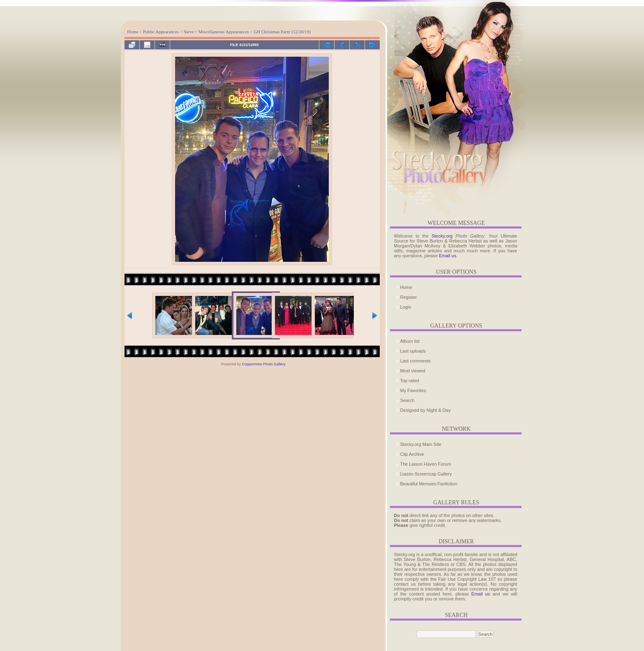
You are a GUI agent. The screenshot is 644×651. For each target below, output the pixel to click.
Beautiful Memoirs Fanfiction (429, 484)
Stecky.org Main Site (421, 444)
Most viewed (413, 371)
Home (133, 32)
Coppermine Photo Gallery (263, 364)
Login (406, 307)
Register (409, 297)
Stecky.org (442, 236)
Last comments (416, 361)
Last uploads (413, 351)
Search (407, 400)
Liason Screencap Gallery (426, 474)
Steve (189, 32)
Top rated (410, 381)
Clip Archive (412, 454)
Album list (410, 341)
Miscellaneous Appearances (224, 32)
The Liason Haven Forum (426, 464)
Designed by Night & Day (426, 410)
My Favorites (413, 390)
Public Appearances (161, 32)
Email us (448, 256)
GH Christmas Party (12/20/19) (282, 32)
